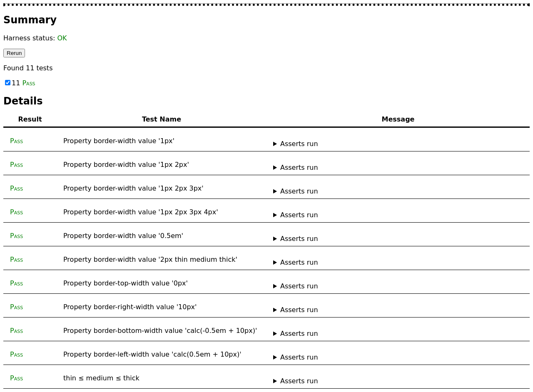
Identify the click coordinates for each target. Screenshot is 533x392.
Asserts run (299, 144)
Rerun (14, 53)
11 (20, 83)
